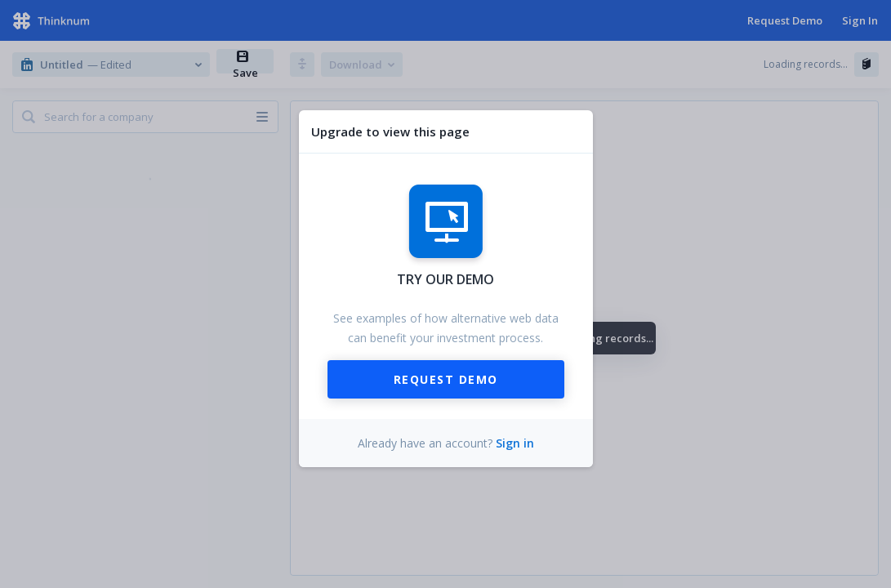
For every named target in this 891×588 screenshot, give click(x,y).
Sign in (515, 443)
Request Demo (446, 379)
